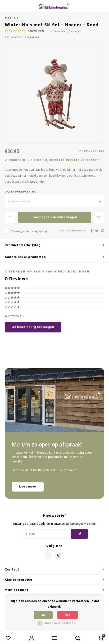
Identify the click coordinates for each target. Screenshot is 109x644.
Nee (68, 615)
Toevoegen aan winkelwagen (54, 217)
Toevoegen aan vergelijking (29, 231)
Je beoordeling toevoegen (66, 31)
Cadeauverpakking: (21, 192)
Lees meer (37, 182)
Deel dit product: (73, 231)
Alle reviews (14, 316)
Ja (43, 615)
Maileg (12, 18)
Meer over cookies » (60, 623)
